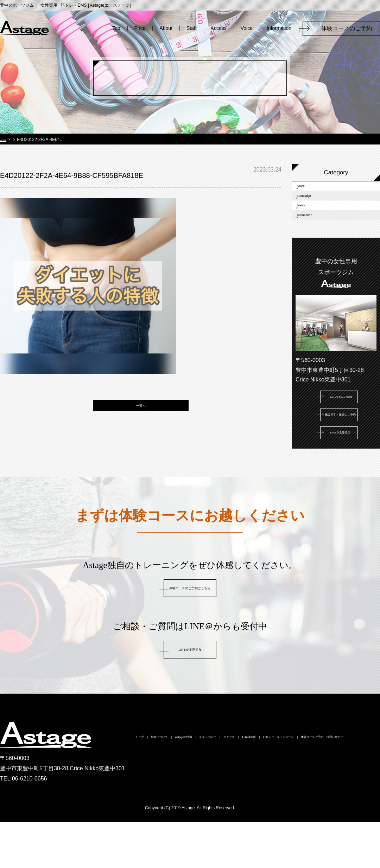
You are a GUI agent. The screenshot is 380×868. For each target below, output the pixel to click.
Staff (192, 28)
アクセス (306, 784)
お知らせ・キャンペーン (190, 797)
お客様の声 (345, 784)
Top (116, 28)
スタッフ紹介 (264, 784)
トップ (128, 784)
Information (279, 28)
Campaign (316, 210)
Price (140, 28)
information (317, 248)
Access (219, 28)
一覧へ (141, 414)
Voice (247, 28)
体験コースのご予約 (349, 28)
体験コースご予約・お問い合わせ (277, 797)
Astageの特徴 (215, 784)
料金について (167, 784)
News (310, 229)
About (166, 28)
